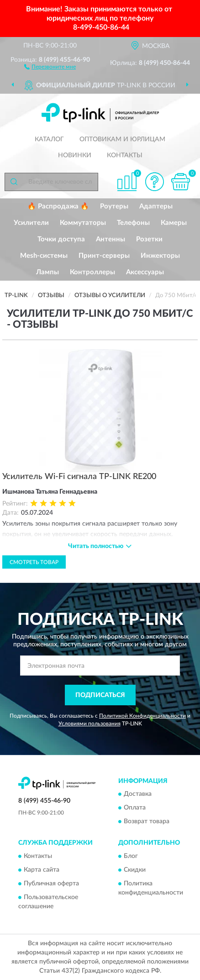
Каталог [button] (49, 139)
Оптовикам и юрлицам (122, 139)
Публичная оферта (51, 884)
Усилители (31, 223)
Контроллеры (92, 272)
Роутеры (114, 206)
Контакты (125, 155)
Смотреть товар (34, 562)
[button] (50, 66)
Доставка (138, 794)
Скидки (135, 870)
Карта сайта (42, 870)
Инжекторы (160, 256)
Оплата (135, 808)
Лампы (47, 272)
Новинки (75, 155)
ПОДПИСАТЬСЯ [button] (100, 695)
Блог (131, 856)
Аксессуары (145, 272)
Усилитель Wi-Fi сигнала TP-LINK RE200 (79, 477)
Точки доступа (61, 239)
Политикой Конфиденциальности (142, 716)
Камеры (174, 223)
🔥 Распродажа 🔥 (58, 206)
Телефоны (133, 223)
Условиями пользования (89, 724)
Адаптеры (156, 206)
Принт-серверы (104, 256)
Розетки (149, 239)
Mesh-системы (44, 256)
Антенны (111, 239)
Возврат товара (147, 822)
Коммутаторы (83, 223)
